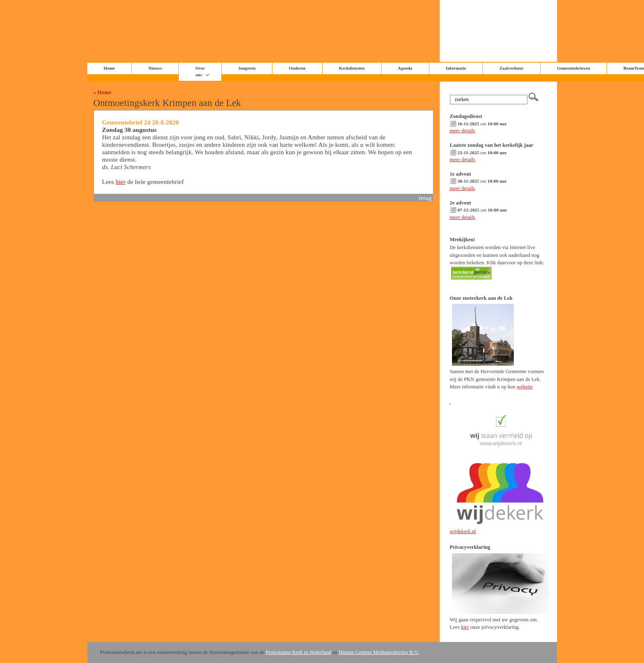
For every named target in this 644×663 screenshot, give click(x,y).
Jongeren (247, 68)
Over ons (200, 72)
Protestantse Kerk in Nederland (299, 652)
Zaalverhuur (511, 68)
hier (121, 182)
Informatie (456, 68)
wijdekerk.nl (463, 531)
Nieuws (155, 68)
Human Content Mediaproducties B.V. (379, 652)
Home (105, 92)
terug (425, 198)
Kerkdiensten (352, 68)
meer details (463, 131)
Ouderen (297, 68)
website (525, 387)
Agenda (405, 68)
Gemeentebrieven (574, 68)
